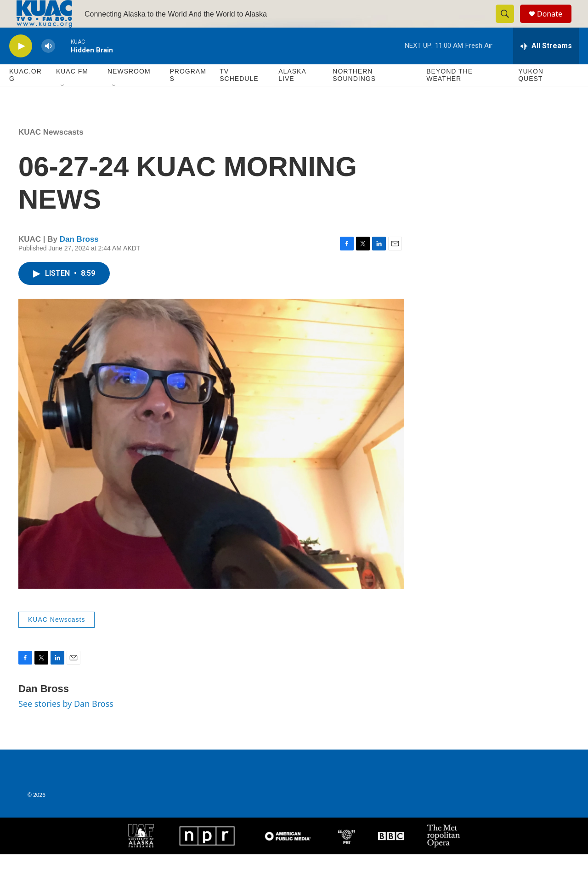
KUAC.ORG (25, 96)
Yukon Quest (531, 96)
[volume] (48, 67)
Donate (555, 24)
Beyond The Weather (449, 96)
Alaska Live (292, 96)
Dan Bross (79, 260)
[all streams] (546, 67)
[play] (21, 67)
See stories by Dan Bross (66, 724)
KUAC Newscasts (51, 153)
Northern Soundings (354, 96)
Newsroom (129, 92)
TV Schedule (239, 96)
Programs (188, 96)
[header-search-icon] (509, 24)
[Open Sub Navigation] (63, 107)
